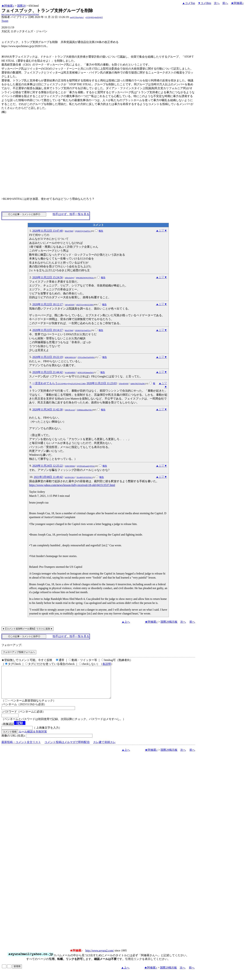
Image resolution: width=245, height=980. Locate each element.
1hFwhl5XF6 (70, 305)
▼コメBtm (205, 3)
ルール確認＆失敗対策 (33, 738)
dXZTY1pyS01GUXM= (85, 305)
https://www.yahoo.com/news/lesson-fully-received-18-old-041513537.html (72, 485)
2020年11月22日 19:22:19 (47, 357)
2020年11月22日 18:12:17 (47, 304)
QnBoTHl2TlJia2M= (138, 384)
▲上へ (126, 622)
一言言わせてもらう (59, 383)
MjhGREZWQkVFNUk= (85, 278)
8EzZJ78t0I (69, 231)
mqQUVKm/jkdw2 (77, 17)
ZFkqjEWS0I (124, 384)
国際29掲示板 (169, 622)
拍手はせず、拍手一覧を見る (71, 214)
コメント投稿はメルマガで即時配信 (67, 748)
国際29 (21, 6)
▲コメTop (189, 3)
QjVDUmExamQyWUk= (86, 466)
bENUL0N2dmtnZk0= (86, 372)
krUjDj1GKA (70, 477)
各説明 (107, 664)
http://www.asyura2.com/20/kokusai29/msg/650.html (20, 14)
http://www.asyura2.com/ (100, 957)
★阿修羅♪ (8, 6)
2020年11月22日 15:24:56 (47, 277)
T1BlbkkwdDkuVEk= (85, 410)
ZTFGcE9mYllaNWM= (86, 357)
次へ (217, 3)
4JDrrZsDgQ (69, 278)
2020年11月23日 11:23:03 (102, 383)
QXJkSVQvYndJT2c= (83, 231)
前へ (225, 3)
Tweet (5, 21)
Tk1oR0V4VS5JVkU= (84, 477)
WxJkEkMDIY (70, 372)
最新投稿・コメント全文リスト (21, 748)
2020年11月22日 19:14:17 (47, 330)
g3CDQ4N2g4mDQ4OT (94, 17)
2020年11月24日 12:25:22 (47, 466)
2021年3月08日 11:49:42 (48, 477)
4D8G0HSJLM (70, 357)
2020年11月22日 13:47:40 (47, 231)
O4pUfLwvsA (70, 410)
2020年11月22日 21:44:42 (47, 372)
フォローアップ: (12, 645)
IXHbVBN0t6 (70, 466)
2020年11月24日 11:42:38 (47, 409)
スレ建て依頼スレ (104, 748)
